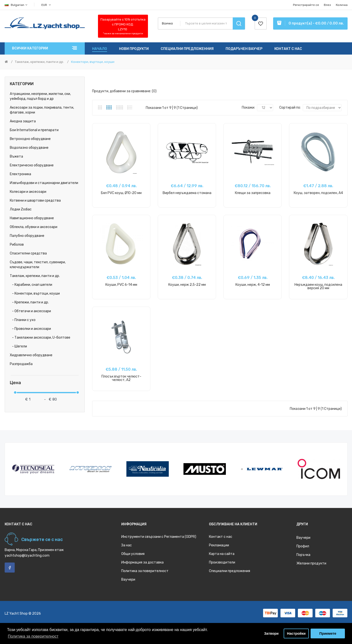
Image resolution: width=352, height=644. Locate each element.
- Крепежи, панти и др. (29, 302)
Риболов (17, 245)
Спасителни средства (28, 253)
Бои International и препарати (34, 130)
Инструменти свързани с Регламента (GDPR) (159, 537)
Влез (327, 5)
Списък (130, 107)
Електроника (20, 174)
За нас (127, 545)
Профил (303, 546)
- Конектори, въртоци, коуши (35, 293)
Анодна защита (23, 121)
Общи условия (133, 554)
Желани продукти (311, 563)
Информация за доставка (142, 562)
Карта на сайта (222, 554)
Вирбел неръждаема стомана (187, 193)
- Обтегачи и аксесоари (30, 311)
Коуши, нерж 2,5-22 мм (187, 285)
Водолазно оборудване (29, 148)
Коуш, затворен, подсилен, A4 (318, 193)
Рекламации (219, 545)
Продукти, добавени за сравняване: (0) (124, 91)
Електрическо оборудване (32, 165)
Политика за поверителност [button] (33, 636)
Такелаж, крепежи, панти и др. (39, 62)
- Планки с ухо (23, 320)
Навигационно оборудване (32, 218)
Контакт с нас (221, 537)
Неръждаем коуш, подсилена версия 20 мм (318, 286)
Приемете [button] (328, 633)
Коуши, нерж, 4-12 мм (253, 285)
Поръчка (303, 555)
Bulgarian (16, 5)
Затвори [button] (271, 633)
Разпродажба (21, 364)
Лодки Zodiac (21, 209)
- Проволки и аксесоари (30, 329)
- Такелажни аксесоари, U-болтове (40, 338)
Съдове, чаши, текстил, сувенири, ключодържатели (38, 265)
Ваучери (128, 580)
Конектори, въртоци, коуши (93, 62)
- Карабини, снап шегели (31, 285)
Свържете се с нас (42, 540)
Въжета (16, 156)
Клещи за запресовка (253, 193)
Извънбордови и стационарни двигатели (44, 183)
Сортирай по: (290, 108)
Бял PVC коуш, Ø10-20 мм (121, 193)
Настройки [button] (296, 633)
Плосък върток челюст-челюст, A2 (121, 378)
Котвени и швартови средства (35, 201)
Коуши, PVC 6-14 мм (121, 285)
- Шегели (18, 346)
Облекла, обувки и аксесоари (34, 227)
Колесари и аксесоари (28, 192)
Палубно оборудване (27, 236)
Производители (222, 562)
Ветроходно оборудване (30, 139)
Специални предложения (230, 571)
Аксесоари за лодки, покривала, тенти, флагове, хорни (42, 110)
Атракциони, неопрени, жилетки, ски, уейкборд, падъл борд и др (40, 96)
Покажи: (248, 108)
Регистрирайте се (306, 5)
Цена (15, 383)
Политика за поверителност (145, 571)
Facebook (10, 568)
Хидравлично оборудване (31, 355)
